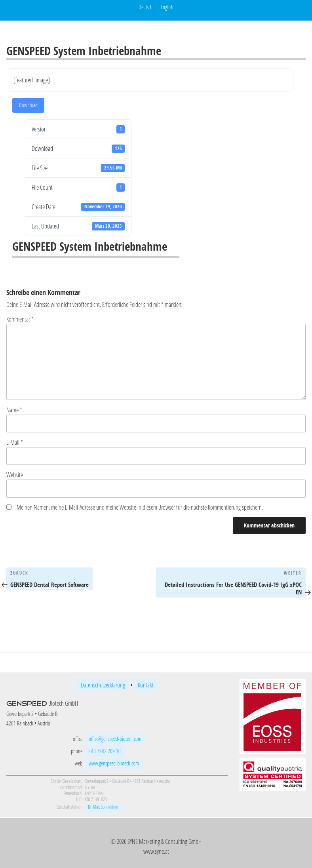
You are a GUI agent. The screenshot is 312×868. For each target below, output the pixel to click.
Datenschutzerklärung (103, 685)
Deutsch (146, 7)
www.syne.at (156, 851)
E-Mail (15, 442)
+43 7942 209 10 (105, 751)
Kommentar (20, 319)
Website (15, 475)
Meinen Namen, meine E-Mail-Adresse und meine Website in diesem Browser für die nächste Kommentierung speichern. (140, 507)
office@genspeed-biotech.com (115, 739)
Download (28, 105)
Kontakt (146, 685)
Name (14, 410)
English (167, 7)
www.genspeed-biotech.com (114, 763)
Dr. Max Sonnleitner (103, 807)
